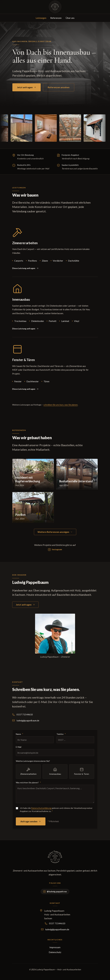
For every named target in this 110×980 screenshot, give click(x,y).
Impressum (55, 947)
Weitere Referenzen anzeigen (55, 532)
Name (19, 735)
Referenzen (56, 18)
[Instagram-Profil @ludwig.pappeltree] (55, 551)
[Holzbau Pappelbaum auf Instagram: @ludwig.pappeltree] (55, 892)
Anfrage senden (31, 823)
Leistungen (41, 18)
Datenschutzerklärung (41, 809)
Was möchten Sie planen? (28, 784)
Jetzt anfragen (26, 87)
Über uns (70, 18)
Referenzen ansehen (58, 87)
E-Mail (19, 748)
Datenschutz (55, 952)
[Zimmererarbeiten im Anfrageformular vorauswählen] (25, 270)
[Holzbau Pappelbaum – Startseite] (55, 7)
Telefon (61, 735)
